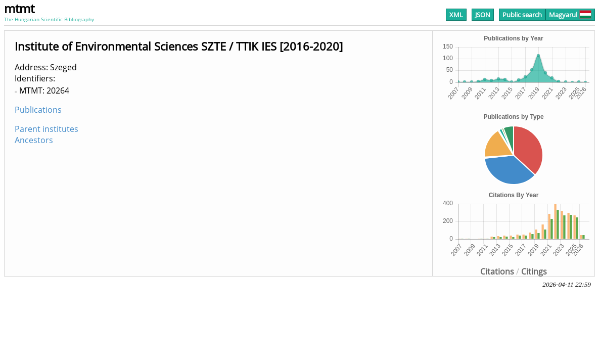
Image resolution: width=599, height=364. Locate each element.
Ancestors (34, 140)
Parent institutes (47, 129)
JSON (483, 15)
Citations (497, 271)
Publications (38, 110)
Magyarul (570, 15)
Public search (522, 15)
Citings (534, 271)
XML (456, 15)
